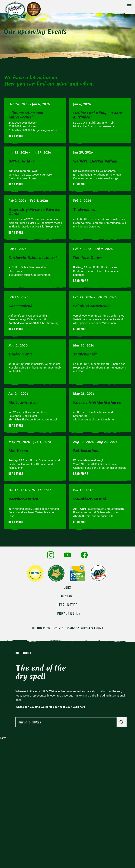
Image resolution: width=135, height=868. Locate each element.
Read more (16, 136)
